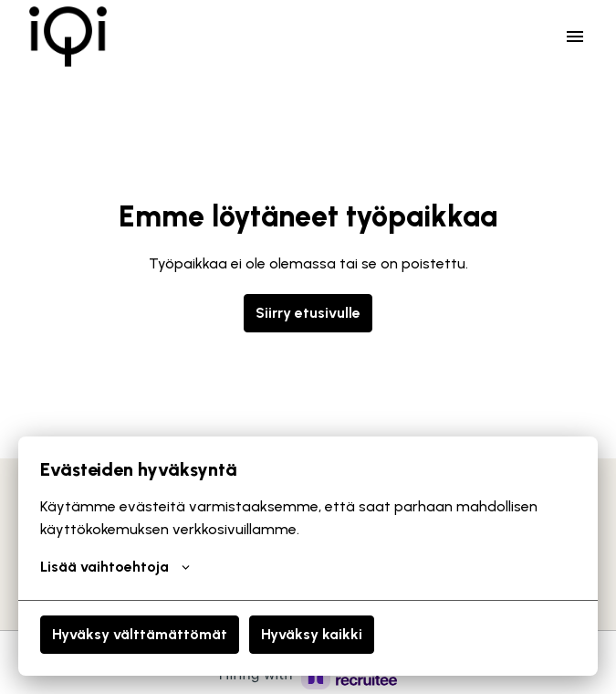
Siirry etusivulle (308, 313)
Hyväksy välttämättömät (140, 634)
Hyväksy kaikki (312, 634)
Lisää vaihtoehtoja (115, 567)
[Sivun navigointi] (575, 37)
